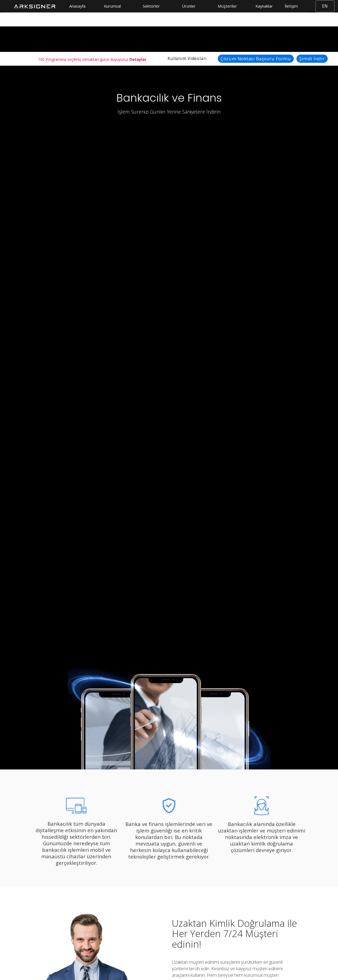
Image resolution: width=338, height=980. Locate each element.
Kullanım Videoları (187, 59)
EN (325, 6)
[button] (114, 6)
